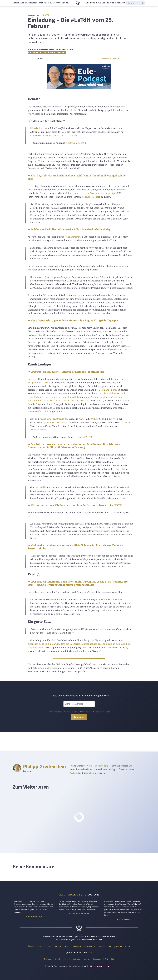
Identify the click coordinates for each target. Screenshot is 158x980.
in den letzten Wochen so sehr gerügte (95, 193)
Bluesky (93, 766)
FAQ (49, 946)
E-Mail (106, 959)
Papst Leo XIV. (63, 3)
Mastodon (102, 766)
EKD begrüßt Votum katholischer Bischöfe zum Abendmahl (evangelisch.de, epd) (77, 177)
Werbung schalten (115, 946)
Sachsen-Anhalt (47, 3)
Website (74, 773)
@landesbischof (91, 197)
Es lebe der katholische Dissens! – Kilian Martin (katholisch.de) (70, 229)
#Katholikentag (60, 419)
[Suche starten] (143, 3)
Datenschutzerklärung (78, 966)
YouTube (76, 959)
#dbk (46, 135)
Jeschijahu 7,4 (34, 916)
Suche (127, 946)
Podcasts (120, 3)
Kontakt (102, 946)
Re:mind (110, 3)
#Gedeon (126, 422)
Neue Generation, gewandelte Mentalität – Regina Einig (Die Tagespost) (76, 320)
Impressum (63, 966)
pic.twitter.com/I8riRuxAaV (63, 135)
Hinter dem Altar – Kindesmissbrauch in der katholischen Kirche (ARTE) (76, 505)
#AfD (82, 419)
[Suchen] (134, 3)
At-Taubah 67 (124, 919)
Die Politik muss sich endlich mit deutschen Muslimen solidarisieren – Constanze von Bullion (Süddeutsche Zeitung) (74, 446)
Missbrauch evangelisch (25, 3)
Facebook (97, 959)
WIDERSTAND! (90, 946)
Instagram (87, 959)
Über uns (91, 3)
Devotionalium (69, 895)
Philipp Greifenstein (44, 766)
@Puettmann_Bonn (106, 390)
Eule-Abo (101, 3)
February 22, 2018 (77, 143)
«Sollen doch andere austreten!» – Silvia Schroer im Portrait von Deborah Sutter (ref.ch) (75, 547)
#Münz (95, 419)
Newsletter (77, 946)
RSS (112, 959)
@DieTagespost (51, 422)
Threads (67, 959)
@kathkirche (41, 128)
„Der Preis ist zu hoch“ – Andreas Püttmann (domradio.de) (67, 372)
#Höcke (64, 422)
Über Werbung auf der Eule (109, 59)
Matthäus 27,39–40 (79, 914)
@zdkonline (45, 419)
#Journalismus (38, 430)
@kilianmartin (73, 237)
